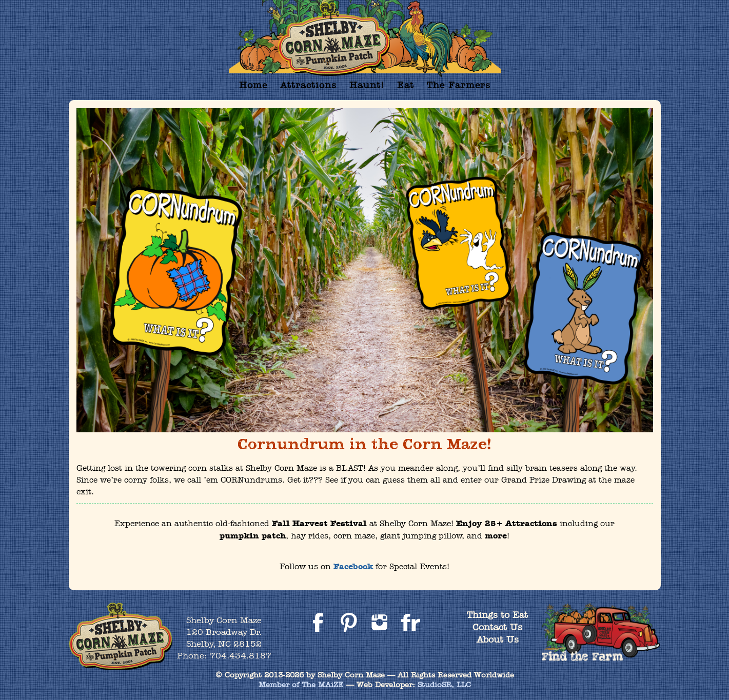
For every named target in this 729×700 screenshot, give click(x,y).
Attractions (308, 85)
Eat (406, 85)
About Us (498, 639)
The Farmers (459, 85)
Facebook (353, 567)
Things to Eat (497, 615)
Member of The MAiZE (301, 685)
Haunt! (367, 85)
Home (253, 85)
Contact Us (497, 627)
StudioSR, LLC (444, 685)
